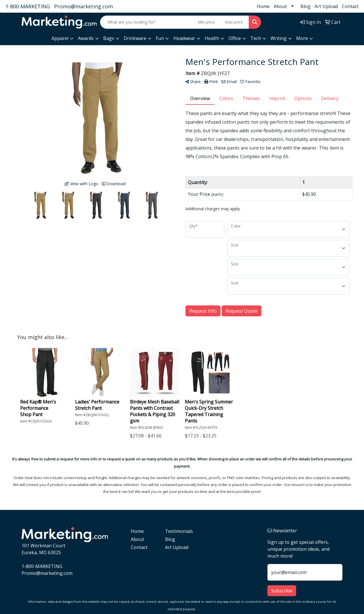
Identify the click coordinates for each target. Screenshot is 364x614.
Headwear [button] (184, 38)
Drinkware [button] (135, 38)
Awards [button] (86, 38)
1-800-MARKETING (28, 6)
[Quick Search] (147, 22)
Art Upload (326, 6)
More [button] (302, 38)
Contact (350, 6)
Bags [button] (109, 38)
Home (263, 6)
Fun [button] (160, 38)
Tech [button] (256, 38)
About (280, 6)
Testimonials (179, 531)
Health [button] (212, 38)
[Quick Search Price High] (235, 22)
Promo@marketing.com (84, 6)
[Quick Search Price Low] (208, 22)
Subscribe (282, 591)
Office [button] (235, 38)
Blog (305, 6)
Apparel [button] (60, 38)
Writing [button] (279, 38)
